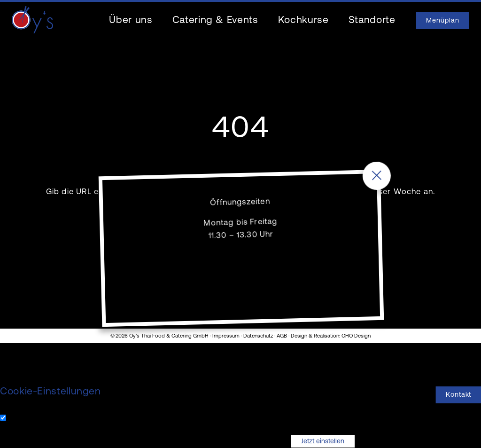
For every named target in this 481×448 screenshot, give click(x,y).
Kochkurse (303, 20)
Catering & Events (215, 20)
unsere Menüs (320, 192)
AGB (282, 336)
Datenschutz (258, 336)
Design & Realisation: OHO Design (331, 336)
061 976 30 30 (303, 295)
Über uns (131, 20)
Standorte (372, 20)
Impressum (226, 336)
